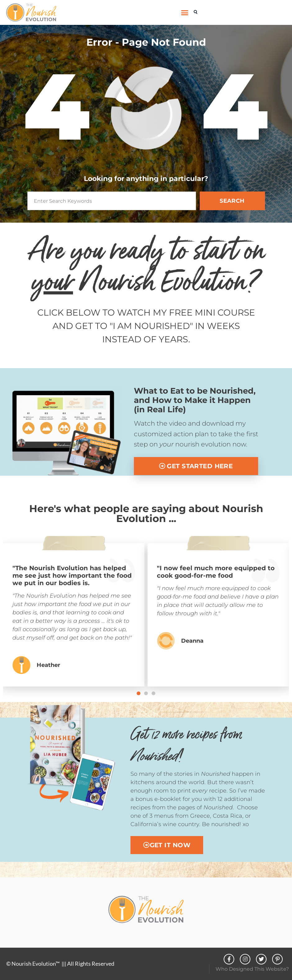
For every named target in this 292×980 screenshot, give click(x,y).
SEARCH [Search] (232, 201)
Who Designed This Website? (252, 969)
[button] (185, 12)
